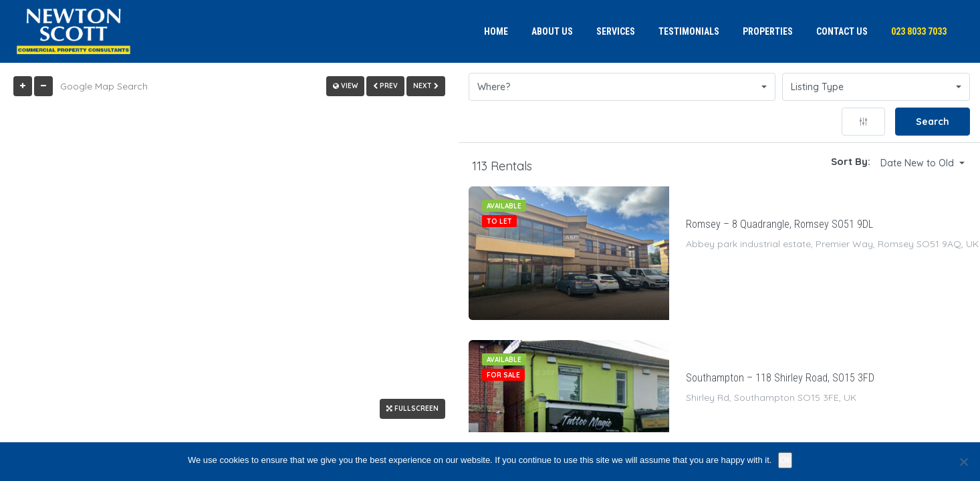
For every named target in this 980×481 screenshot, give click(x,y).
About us (552, 31)
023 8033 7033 (919, 31)
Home (496, 31)
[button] (622, 87)
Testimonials (689, 31)
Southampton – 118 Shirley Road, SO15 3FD (780, 378)
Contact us (842, 31)
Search (933, 122)
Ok (785, 460)
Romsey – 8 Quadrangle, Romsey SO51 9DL (779, 224)
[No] (963, 462)
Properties (768, 31)
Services (616, 31)
